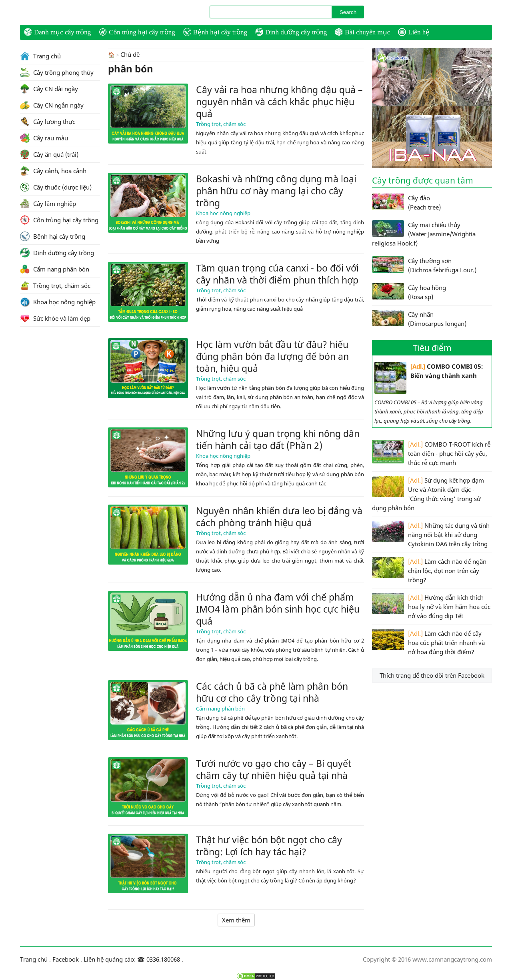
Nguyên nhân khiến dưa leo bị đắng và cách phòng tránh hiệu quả (279, 516)
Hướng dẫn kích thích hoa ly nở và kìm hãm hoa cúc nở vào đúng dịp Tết (431, 606)
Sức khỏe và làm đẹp (55, 318)
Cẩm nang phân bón (220, 708)
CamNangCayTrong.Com (64, 12)
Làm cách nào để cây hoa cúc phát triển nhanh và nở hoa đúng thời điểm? (428, 642)
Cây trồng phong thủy (57, 72)
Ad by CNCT (479, 52)
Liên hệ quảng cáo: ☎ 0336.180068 (132, 959)
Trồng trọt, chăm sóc (221, 124)
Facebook (66, 959)
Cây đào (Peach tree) (406, 202)
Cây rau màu (44, 138)
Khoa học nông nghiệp (223, 213)
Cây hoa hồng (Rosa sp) (409, 292)
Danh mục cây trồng (57, 32)
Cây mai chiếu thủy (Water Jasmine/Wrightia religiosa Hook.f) (424, 234)
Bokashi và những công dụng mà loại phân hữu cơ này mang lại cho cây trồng (276, 190)
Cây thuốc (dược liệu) (56, 187)
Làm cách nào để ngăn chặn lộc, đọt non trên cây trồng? (429, 570)
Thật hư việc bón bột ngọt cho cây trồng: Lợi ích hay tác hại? (269, 845)
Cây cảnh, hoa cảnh (53, 171)
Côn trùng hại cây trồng (137, 32)
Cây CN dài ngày (49, 89)
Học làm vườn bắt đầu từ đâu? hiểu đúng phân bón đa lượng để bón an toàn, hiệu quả (272, 356)
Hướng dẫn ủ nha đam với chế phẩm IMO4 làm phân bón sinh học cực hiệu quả (278, 609)
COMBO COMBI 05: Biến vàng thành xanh (429, 378)
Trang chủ (40, 56)
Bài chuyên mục (362, 32)
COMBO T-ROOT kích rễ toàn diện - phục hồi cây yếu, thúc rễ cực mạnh (431, 453)
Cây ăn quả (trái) (49, 154)
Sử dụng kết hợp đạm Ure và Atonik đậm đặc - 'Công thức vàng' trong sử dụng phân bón (428, 494)
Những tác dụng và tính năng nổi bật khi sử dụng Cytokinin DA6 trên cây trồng (431, 534)
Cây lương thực (48, 122)
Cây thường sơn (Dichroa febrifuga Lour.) (424, 265)
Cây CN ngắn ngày (52, 105)
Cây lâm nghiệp (48, 204)
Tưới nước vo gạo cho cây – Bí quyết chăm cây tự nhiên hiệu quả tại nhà (274, 769)
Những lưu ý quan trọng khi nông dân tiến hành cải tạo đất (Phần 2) (278, 439)
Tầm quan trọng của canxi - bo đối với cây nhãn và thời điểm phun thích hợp (277, 273)
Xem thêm (236, 920)
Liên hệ (414, 32)
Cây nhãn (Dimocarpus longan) (419, 319)
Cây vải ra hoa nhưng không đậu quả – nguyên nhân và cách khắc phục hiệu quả (279, 101)
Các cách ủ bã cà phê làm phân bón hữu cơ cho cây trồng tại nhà (272, 692)
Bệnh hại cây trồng (215, 32)
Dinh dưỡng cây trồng (291, 32)
